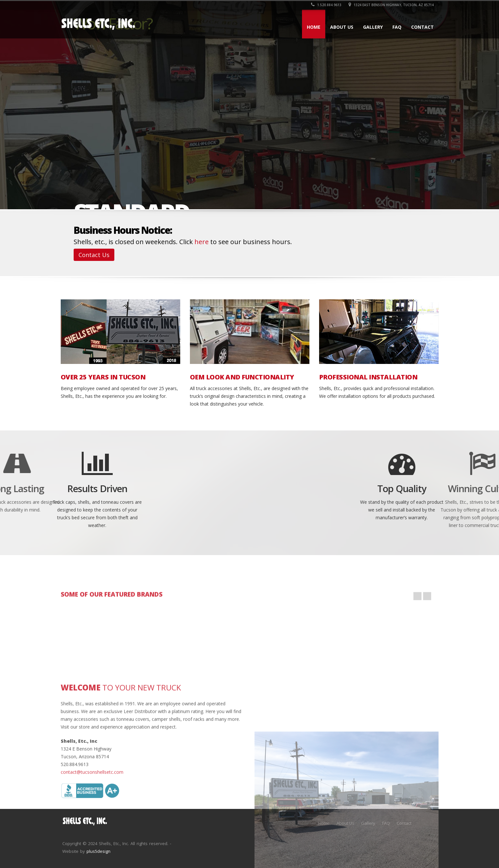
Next (427, 615)
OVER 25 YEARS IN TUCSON (103, 377)
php (388, 639)
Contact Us (94, 255)
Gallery (373, 27)
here (202, 242)
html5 (149, 639)
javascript (268, 639)
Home (314, 27)
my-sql (208, 639)
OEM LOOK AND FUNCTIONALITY (242, 377)
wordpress (328, 639)
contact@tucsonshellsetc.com (92, 827)
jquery (89, 639)
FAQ (397, 27)
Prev (417, 615)
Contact (422, 27)
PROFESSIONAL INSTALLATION (368, 377)
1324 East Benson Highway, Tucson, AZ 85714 (391, 5)
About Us (342, 27)
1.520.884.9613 (326, 5)
